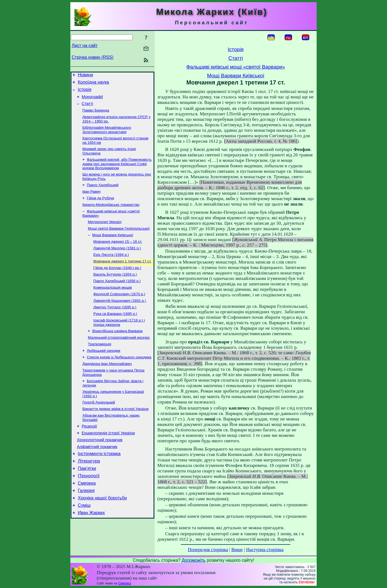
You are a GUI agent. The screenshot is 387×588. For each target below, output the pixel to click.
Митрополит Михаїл (105, 233)
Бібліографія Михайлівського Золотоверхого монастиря (107, 135)
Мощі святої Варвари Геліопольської (119, 240)
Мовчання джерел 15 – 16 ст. (118, 254)
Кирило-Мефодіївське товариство (111, 215)
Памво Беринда (96, 115)
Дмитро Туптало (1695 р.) (115, 325)
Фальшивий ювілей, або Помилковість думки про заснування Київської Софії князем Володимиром (117, 171)
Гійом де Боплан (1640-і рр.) (117, 283)
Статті (88, 108)
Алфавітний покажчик (97, 476)
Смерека (87, 517)
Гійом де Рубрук (100, 208)
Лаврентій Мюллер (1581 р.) (117, 261)
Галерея (86, 525)
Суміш (84, 541)
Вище (237, 550)
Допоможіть (194, 560)
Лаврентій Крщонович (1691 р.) (120, 318)
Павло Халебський (103, 193)
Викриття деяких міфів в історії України (115, 434)
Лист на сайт (85, 46)
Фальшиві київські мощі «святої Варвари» (236, 67)
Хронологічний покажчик (100, 468)
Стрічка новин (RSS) (93, 57)
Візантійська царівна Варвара (117, 351)
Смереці (125, 583)
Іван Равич (91, 201)
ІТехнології (89, 508)
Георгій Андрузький (99, 427)
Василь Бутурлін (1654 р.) (115, 290)
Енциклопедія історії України (108, 461)
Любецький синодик (103, 372)
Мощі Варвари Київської (113, 247)
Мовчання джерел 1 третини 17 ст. (122, 276)
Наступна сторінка (265, 550)
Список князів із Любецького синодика (119, 379)
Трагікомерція (99, 365)
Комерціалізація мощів (113, 304)
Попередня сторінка (208, 550)
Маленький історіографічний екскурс (119, 358)
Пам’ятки (87, 500)
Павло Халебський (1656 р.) (117, 297)
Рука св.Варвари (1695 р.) (115, 333)
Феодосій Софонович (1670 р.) (119, 311)
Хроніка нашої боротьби (102, 533)
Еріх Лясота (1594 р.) (111, 269)
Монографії (93, 100)
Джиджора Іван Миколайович (107, 386)
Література (89, 492)
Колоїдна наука (93, 84)
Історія (85, 92)
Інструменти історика (99, 484)
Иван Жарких (91, 549)
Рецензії (89, 453)
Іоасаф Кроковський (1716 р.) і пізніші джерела (119, 342)
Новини (85, 76)
